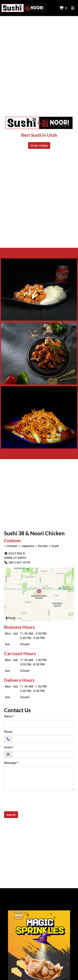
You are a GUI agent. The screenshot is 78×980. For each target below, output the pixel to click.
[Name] (39, 723)
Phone (8, 732)
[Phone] (43, 739)
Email (8, 747)
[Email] (43, 754)
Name (8, 716)
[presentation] (31, 800)
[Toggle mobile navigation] (73, 8)
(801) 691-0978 (17, 562)
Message (10, 763)
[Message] (39, 779)
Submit (11, 815)
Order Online (39, 145)
